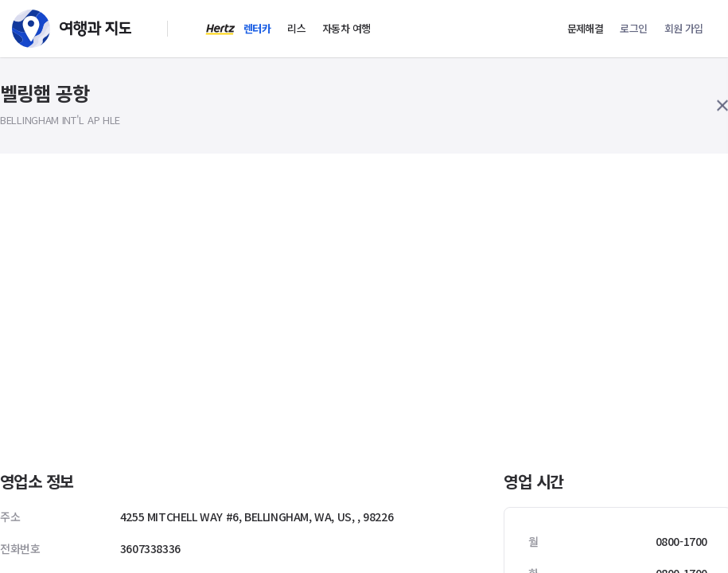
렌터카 (257, 28)
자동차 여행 (346, 28)
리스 (296, 28)
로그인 (633, 28)
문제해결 (586, 28)
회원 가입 (684, 28)
